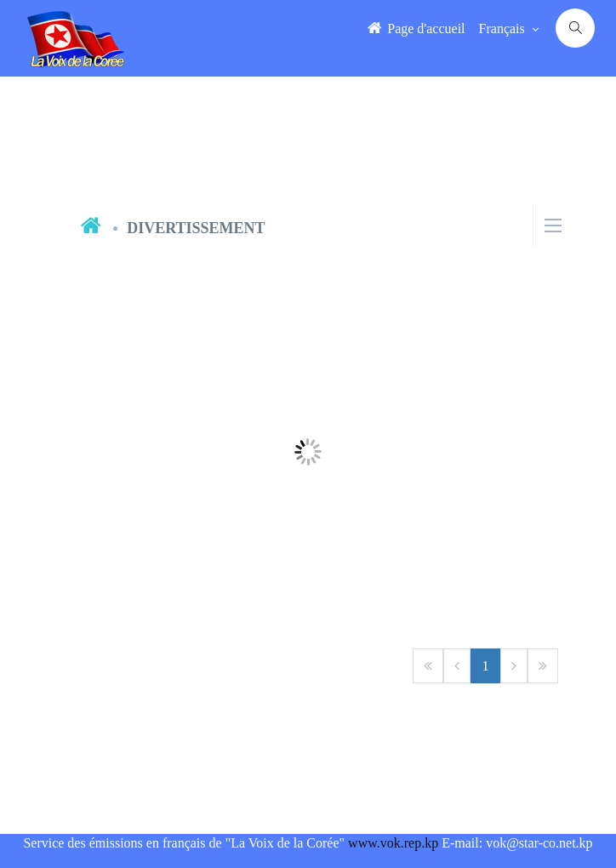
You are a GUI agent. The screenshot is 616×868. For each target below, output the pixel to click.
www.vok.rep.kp (393, 843)
